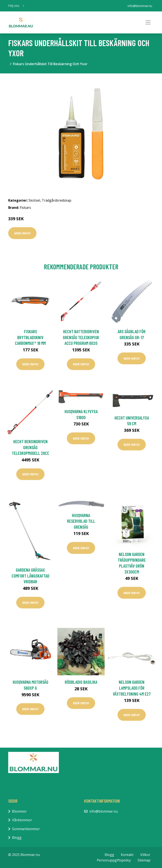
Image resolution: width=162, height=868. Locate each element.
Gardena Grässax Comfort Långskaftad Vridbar (30, 576)
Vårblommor (22, 820)
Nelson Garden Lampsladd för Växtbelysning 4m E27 (132, 688)
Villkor (145, 855)
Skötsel (34, 200)
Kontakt (127, 855)
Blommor (19, 811)
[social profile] (24, 6)
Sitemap (144, 860)
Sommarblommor (26, 829)
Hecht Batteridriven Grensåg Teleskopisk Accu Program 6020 (81, 337)
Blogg (17, 838)
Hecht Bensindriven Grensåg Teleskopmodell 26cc (30, 447)
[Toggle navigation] (148, 22)
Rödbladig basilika (81, 682)
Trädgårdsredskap (57, 200)
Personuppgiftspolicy (114, 860)
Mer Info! (22, 233)
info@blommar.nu (140, 6)
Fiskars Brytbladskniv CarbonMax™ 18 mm (30, 337)
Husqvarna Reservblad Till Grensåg (81, 521)
